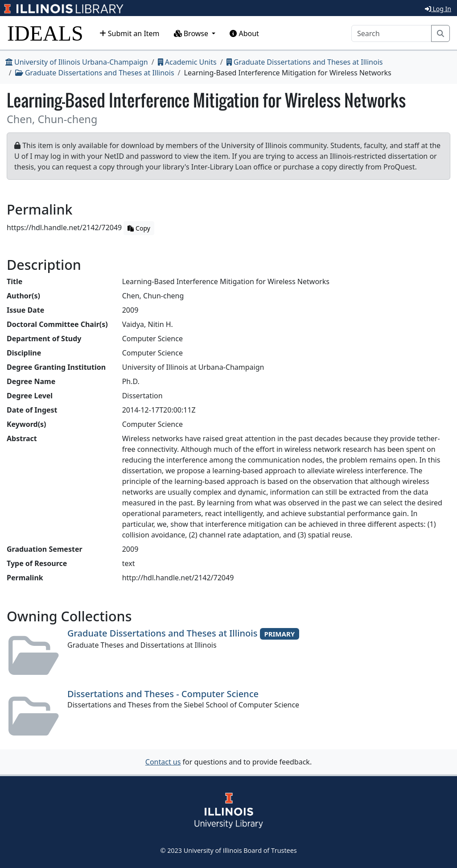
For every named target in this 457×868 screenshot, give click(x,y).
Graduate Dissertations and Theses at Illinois (305, 62)
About (244, 33)
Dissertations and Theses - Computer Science (163, 694)
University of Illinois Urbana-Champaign (77, 62)
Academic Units (187, 62)
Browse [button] (192, 33)
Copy (139, 228)
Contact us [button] (163, 762)
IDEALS (45, 33)
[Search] (391, 33)
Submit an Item (130, 33)
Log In (438, 9)
